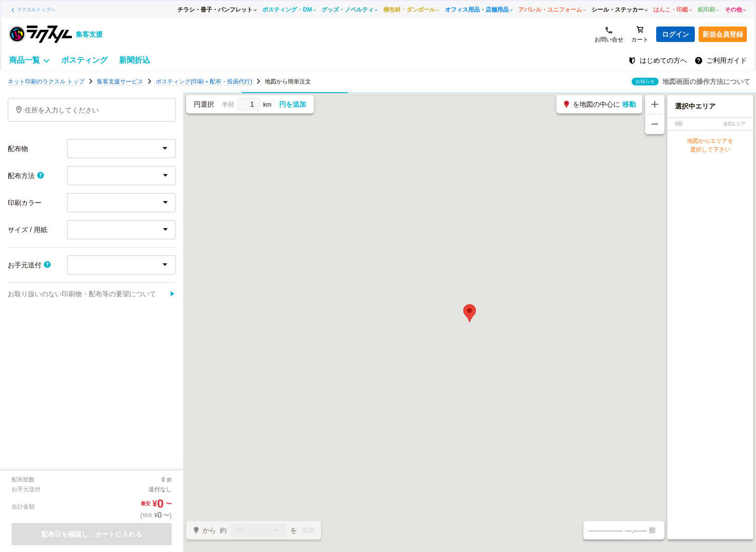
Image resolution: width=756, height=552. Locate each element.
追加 (308, 530)
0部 (258, 531)
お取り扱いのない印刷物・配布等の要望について (92, 294)
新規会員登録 (723, 34)
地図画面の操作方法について (706, 82)
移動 (629, 104)
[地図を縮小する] (655, 124)
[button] (470, 313)
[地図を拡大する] (655, 105)
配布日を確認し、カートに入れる (92, 534)
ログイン (675, 34)
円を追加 (293, 104)
